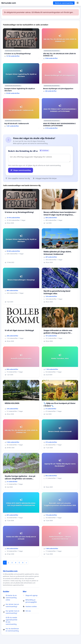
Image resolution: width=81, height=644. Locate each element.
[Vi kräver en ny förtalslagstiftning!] (21, 43)
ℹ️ (21, 51)
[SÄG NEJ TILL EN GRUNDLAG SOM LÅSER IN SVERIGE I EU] (60, 45)
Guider (6, 591)
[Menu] (78, 3)
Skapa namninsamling (21, 170)
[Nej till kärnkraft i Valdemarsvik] (21, 113)
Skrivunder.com (9, 3)
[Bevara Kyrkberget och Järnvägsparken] (60, 78)
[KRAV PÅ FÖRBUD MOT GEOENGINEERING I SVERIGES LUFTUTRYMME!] (60, 114)
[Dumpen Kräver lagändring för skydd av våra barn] (21, 79)
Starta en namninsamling (64, 3)
